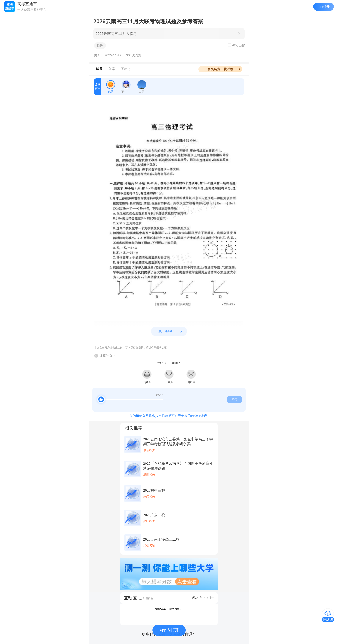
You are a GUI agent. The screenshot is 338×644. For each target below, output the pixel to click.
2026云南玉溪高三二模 (161, 539)
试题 (99, 69)
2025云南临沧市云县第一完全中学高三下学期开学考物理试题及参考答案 (178, 442)
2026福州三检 (154, 490)
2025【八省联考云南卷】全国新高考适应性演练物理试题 (178, 466)
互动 (128, 69)
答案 (112, 69)
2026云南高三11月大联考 (116, 34)
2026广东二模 (154, 515)
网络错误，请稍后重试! (169, 609)
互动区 (130, 598)
